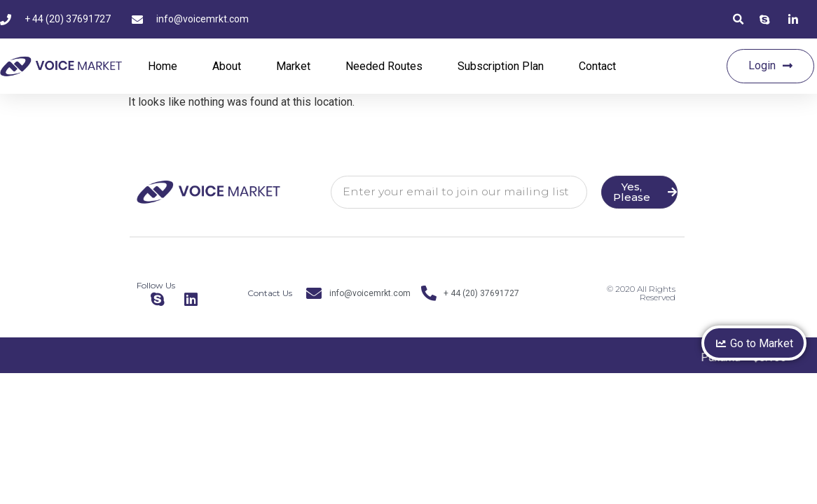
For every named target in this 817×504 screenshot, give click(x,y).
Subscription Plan (501, 66)
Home (163, 66)
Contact (597, 66)
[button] (738, 19)
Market (293, 66)
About (227, 66)
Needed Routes (384, 66)
